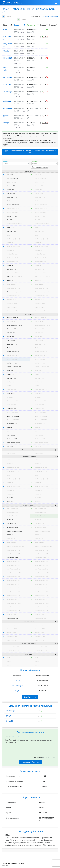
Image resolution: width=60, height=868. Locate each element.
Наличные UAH (12, 311)
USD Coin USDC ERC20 (14, 367)
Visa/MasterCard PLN (14, 592)
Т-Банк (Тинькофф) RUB (15, 277)
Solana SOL (11, 227)
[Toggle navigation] (56, 3)
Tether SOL (11, 382)
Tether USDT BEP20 (13, 212)
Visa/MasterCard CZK (14, 596)
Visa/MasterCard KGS (14, 599)
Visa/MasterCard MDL (14, 577)
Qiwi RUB (10, 464)
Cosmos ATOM (12, 408)
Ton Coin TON (11, 231)
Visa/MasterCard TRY (14, 584)
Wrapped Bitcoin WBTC (14, 325)
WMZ (9, 235)
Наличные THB (12, 640)
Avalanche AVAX (12, 439)
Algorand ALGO (12, 424)
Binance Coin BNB (13, 401)
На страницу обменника (30, 762)
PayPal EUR (11, 494)
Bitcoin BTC (11, 174)
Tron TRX (10, 220)
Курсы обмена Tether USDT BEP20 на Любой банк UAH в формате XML (30, 152)
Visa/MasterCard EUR (14, 550)
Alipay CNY (11, 250)
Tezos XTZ (10, 427)
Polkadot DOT (11, 435)
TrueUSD (10, 397)
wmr (9, 657)
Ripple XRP (11, 190)
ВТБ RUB (10, 281)
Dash (9, 201)
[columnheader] (7, 25)
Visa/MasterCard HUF (14, 580)
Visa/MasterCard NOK (14, 603)
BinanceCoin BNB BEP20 (15, 224)
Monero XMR (11, 193)
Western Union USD (13, 647)
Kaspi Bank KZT (12, 284)
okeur (9, 665)
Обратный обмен (51, 16)
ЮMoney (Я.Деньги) (13, 239)
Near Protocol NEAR (13, 443)
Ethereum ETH (12, 182)
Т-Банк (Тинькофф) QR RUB (16, 546)
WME (9, 460)
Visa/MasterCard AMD (14, 573)
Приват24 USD (12, 614)
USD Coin (10, 386)
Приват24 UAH (12, 539)
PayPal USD (11, 243)
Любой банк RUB (13, 258)
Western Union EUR (13, 651)
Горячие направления (40, 167)
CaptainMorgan (17, 686)
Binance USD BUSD (13, 420)
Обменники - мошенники (18, 863)
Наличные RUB (12, 303)
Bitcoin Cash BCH (12, 178)
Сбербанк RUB (12, 269)
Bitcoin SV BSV (12, 321)
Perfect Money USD (13, 467)
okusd (9, 661)
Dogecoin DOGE (12, 197)
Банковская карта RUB (14, 292)
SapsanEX (9, 721)
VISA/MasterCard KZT (14, 569)
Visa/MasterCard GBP (14, 561)
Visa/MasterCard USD (14, 288)
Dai (8, 431)
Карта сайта (5, 863)
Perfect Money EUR (13, 471)
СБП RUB (10, 265)
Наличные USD (12, 299)
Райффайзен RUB (13, 618)
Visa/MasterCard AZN (14, 611)
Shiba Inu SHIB (12, 405)
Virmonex (16, 736)
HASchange (10, 711)
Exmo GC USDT (12, 453)
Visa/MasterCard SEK (14, 588)
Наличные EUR (12, 307)
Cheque (17, 680)
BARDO (9, 716)
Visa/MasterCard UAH (14, 296)
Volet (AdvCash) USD (13, 246)
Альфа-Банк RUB (12, 273)
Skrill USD (10, 498)
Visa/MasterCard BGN (14, 607)
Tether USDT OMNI (13, 412)
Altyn (17, 691)
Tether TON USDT (13, 216)
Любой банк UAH (13, 262)
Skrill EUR (10, 502)
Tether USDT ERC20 (13, 205)
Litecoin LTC (11, 186)
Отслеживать (35, 16)
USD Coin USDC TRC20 (14, 390)
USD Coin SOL (11, 393)
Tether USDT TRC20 (13, 209)
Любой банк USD (12, 254)
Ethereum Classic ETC (14, 416)
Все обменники (30, 697)
